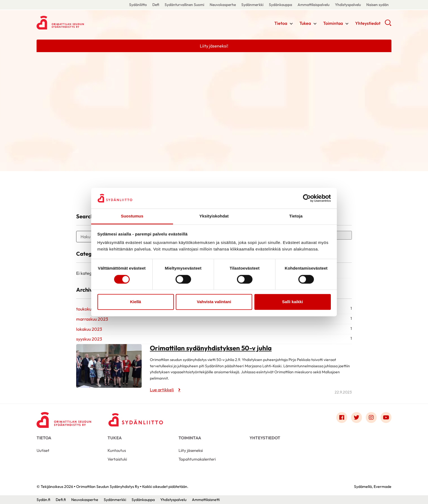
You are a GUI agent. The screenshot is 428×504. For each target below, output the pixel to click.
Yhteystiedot (368, 23)
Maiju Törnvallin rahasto (195, 184)
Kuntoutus (117, 450)
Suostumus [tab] (132, 216)
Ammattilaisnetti (206, 500)
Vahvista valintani (214, 302)
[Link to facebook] (342, 417)
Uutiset (43, 450)
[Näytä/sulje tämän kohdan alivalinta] (291, 24)
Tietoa (281, 23)
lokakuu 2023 (89, 329)
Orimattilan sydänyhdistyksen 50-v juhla (211, 348)
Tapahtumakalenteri (197, 459)
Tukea (305, 23)
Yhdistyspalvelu (348, 5)
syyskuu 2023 (89, 339)
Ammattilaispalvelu (313, 5)
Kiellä (135, 302)
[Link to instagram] (371, 417)
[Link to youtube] (386, 417)
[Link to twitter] (356, 417)
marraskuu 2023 (92, 319)
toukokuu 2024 (91, 309)
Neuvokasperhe (223, 5)
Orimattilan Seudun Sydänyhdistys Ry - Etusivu (80, 23)
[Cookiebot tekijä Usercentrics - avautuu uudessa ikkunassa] (307, 198)
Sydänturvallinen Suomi (184, 5)
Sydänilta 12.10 (308, 184)
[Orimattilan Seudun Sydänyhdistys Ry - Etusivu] (64, 419)
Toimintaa (333, 23)
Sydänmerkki (252, 5)
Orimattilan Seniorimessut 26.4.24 (83, 184)
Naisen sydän (378, 5)
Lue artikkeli (43, 193)
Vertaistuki (117, 459)
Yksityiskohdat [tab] (214, 216)
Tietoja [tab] (296, 216)
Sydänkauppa (280, 5)
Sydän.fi (43, 500)
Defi (156, 5)
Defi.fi (61, 500)
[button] (388, 25)
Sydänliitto (138, 5)
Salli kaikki (292, 302)
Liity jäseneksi (191, 450)
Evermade (383, 487)
